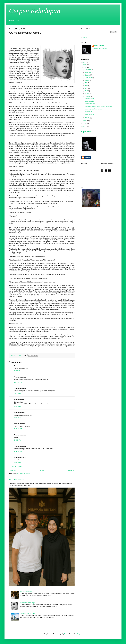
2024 (85, 65)
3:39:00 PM (18, 418)
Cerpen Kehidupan (35, 11)
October (88, 75)
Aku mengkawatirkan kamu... (93, 109)
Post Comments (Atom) (24, 474)
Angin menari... (89, 101)
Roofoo (66, 634)
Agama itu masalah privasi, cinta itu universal (98, 106)
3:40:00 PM (18, 440)
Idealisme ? (88, 112)
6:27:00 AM (18, 393)
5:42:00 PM (18, 371)
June (87, 86)
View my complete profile (99, 49)
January (88, 118)
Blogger (79, 634)
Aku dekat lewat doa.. (17, 480)
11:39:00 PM (18, 429)
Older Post (71, 470)
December (88, 70)
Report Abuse (86, 132)
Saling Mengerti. (90, 114)
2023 (85, 68)
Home (42, 470)
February (88, 96)
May (86, 88)
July (86, 83)
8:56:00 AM (18, 406)
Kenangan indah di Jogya (28, 603)
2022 (85, 121)
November (88, 72)
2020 (85, 126)
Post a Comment (17, 466)
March (87, 94)
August (87, 80)
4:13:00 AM (18, 463)
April (87, 91)
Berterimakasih (89, 99)
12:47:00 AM (18, 451)
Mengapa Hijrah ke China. (28, 614)
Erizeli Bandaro (99, 46)
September (89, 78)
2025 (85, 62)
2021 (85, 124)
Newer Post (13, 470)
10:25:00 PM (18, 382)
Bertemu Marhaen (90, 104)
